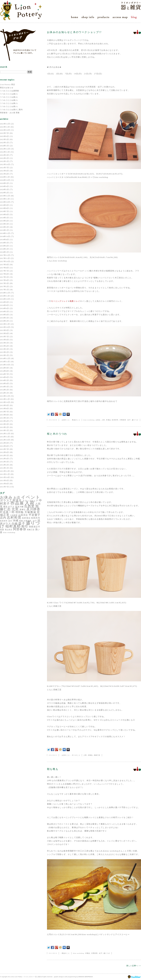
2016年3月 (4, 318)
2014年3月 (4, 387)
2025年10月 (5, 130)
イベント (31, 497)
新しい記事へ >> (134, 966)
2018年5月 (4, 243)
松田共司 (36, 518)
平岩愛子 (35, 515)
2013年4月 (4, 421)
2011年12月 (5, 471)
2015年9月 (4, 330)
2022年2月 (4, 158)
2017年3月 (4, 283)
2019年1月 (4, 230)
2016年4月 (4, 315)
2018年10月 (5, 236)
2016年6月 (4, 308)
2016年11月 (5, 296)
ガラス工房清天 (11, 500)
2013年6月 (4, 415)
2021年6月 (4, 171)
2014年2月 (4, 390)
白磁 (15, 524)
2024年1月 (4, 146)
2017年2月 (4, 286)
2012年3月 (4, 462)
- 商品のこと (75, 420)
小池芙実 (14, 515)
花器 (2, 530)
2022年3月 (4, 155)
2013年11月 (5, 399)
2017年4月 (4, 280)
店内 (3, 518)
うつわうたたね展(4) (9, 97)
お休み (6, 497)
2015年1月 (4, 355)
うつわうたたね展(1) (9, 106)
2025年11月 (5, 127)
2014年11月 (5, 362)
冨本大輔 (19, 507)
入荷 (30, 503)
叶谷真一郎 (7, 512)
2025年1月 (4, 143)
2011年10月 (5, 477)
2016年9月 (4, 302)
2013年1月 (4, 430)
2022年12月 (5, 149)
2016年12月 (5, 293)
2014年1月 (4, 393)
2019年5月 (4, 218)
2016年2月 (4, 321)
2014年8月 (4, 371)
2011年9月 (4, 480)
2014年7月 (4, 374)
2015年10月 (5, 327)
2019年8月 (4, 208)
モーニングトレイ (59, 301)
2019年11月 (5, 199)
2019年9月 (4, 205)
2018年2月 (4, 249)
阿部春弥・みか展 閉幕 (10, 113)
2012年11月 (5, 437)
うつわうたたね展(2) (9, 103)
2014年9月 (4, 368)
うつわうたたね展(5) (9, 94)
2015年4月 (4, 346)
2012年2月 (4, 465)
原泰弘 (23, 510)
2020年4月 (4, 186)
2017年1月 (4, 290)
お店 (17, 498)
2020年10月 (5, 180)
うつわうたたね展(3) (9, 100)
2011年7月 (4, 487)
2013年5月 (4, 418)
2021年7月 (4, 168)
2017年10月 (5, 261)
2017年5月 (4, 277)
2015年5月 (4, 343)
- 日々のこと (75, 755)
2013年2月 (4, 427)
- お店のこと (65, 420)
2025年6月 (4, 136)
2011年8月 (4, 484)
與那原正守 (35, 527)
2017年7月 (4, 271)
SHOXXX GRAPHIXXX (86, 977)
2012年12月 (5, 434)
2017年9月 (4, 265)
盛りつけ (135, 420)
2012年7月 (4, 449)
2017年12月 (5, 255)
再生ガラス (9, 507)
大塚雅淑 (30, 512)
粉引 (25, 526)
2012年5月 (4, 455)
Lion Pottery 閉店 (8, 84)
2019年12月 (5, 196)
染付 (10, 521)
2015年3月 (4, 349)
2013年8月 (4, 408)
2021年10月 (5, 164)
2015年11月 (5, 324)
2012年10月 (5, 440)
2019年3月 (4, 224)
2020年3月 (4, 189)
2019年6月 (4, 214)
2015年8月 (4, 333)
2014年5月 (4, 380)
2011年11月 (5, 474)
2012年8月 (4, 446)
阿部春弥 (20, 529)
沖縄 (16, 521)
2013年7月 (4, 412)
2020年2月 (4, 193)
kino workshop (9, 532)
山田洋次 (23, 515)
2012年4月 (4, 459)
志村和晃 (14, 518)
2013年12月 (5, 396)
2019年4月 (4, 221)
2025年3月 (4, 139)
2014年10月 (5, 365)
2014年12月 (5, 358)
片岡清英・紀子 (125, 420)
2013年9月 (4, 405)
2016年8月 (4, 305)
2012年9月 (4, 443)
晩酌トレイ (75, 301)
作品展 (17, 503)
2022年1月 (4, 161)
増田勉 (20, 512)
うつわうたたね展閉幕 (9, 91)
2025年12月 (5, 124)
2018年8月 (4, 240)
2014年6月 (4, 377)
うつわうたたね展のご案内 (11, 110)
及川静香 (33, 509)
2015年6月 (4, 340)
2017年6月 (4, 274)
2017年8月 (4, 268)
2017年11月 (5, 258)
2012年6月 (4, 452)
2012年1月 (4, 468)
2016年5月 (4, 311)
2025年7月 (4, 133)
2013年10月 (5, 402)
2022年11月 (5, 152)
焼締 (21, 521)
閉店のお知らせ (7, 88)
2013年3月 (4, 424)
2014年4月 (4, 383)
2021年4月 (4, 174)
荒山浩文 (9, 530)
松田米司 (4, 521)
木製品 (108, 420)
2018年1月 (4, 252)
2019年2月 (4, 227)
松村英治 (26, 518)
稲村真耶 (13, 526)
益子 (22, 523)
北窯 (15, 509)
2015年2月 (4, 352)
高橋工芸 (31, 530)
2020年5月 (4, 183)
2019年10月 (5, 202)
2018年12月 (5, 233)
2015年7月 (4, 337)
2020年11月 (5, 177)
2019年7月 (4, 211)
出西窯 (29, 506)
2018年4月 (4, 246)
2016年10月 (5, 299)
